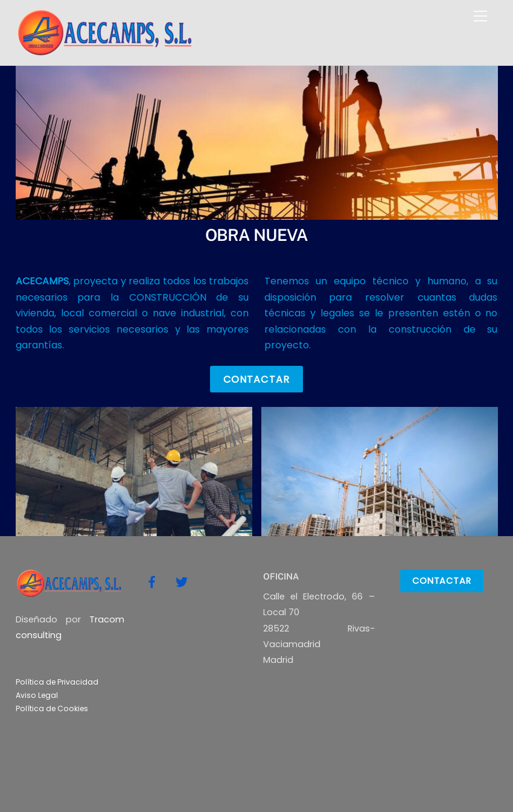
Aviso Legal (37, 695)
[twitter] (182, 581)
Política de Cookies (52, 708)
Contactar (256, 379)
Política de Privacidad (57, 682)
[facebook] (152, 581)
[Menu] (480, 17)
